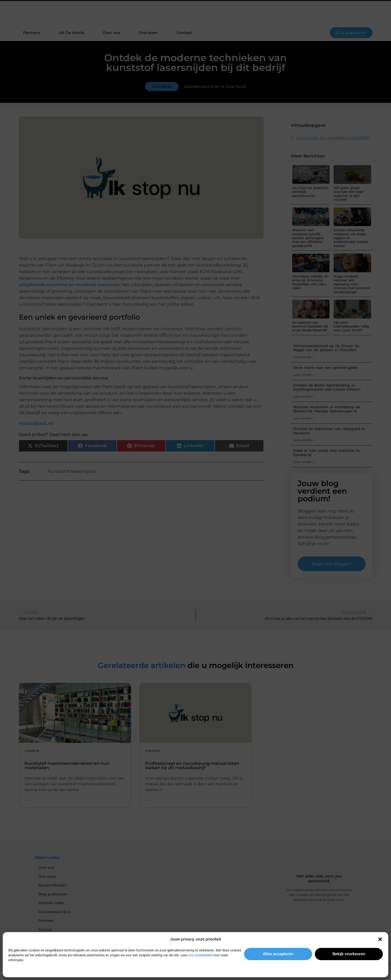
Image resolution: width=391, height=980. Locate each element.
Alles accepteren (278, 954)
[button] (380, 939)
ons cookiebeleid (201, 955)
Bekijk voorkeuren (349, 954)
